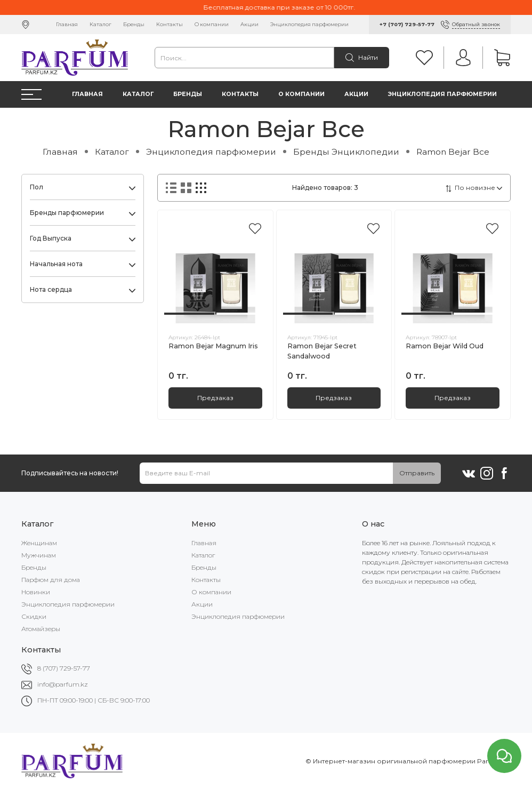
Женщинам (39, 543)
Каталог (100, 24)
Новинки (36, 592)
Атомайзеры (41, 629)
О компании (212, 24)
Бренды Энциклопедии (346, 152)
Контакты (170, 24)
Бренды (134, 24)
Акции (249, 24)
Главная (67, 24)
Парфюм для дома (51, 580)
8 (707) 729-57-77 (64, 668)
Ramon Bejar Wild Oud (445, 346)
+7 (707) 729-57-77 (407, 24)
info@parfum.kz (63, 684)
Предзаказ (215, 398)
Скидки (34, 616)
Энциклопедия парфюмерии (309, 24)
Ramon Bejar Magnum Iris (213, 346)
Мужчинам (39, 555)
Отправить (417, 473)
